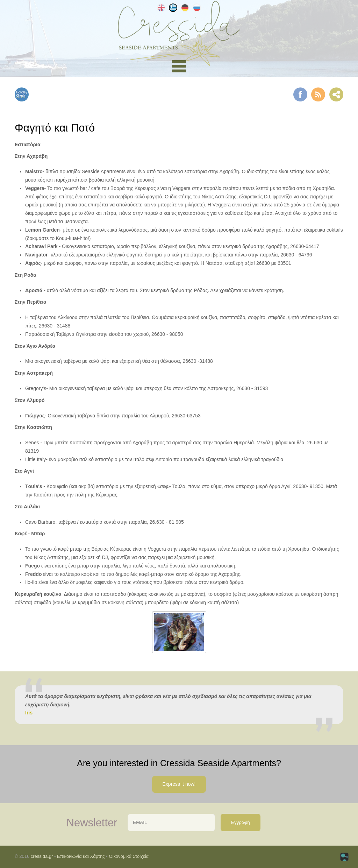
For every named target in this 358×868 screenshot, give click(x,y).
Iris (29, 713)
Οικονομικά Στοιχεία (129, 856)
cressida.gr (42, 856)
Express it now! (179, 784)
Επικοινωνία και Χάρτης (81, 856)
